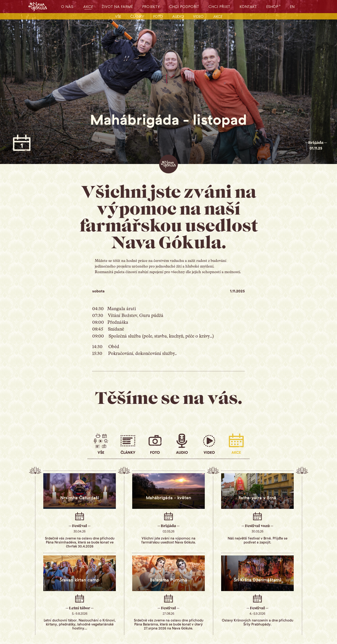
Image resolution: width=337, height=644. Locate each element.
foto (158, 16)
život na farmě (117, 6)
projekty (151, 6)
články (137, 16)
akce (88, 6)
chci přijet (219, 6)
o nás (67, 6)
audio (178, 16)
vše (118, 16)
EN (292, 6)
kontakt (248, 6)
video (198, 16)
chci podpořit (184, 6)
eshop (272, 6)
